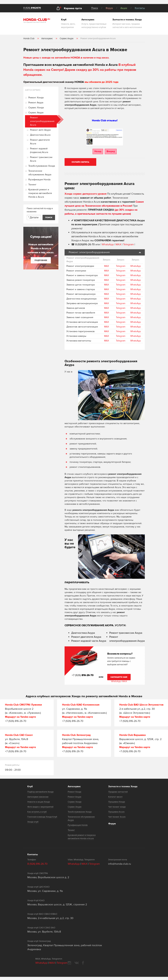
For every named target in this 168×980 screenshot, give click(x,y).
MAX (118, 244)
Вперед (111, 151)
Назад (98, 151)
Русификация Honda (39, 180)
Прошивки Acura (116, 815)
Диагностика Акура (83, 633)
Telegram (129, 244)
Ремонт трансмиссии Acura (41, 159)
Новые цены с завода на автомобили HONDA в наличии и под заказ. (66, 58)
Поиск (95, 8)
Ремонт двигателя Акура (86, 637)
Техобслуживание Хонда (42, 166)
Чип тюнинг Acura (117, 820)
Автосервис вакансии (38, 800)
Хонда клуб (33, 825)
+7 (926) (83, 675)
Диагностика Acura (40, 135)
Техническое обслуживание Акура (40, 173)
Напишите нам (119, 677)
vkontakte (77, 966)
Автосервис (74, 790)
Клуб (30, 790)
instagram (69, 966)
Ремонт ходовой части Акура (89, 641)
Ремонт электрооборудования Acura (42, 121)
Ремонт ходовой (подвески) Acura (39, 150)
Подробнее (41, 260)
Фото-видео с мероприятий (40, 810)
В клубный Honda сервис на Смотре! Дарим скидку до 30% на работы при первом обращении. (80, 70)
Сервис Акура (36, 113)
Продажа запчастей (118, 795)
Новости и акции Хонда (39, 805)
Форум (109, 8)
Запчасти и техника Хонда (123, 790)
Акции (124, 8)
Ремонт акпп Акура (40, 130)
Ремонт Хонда (36, 98)
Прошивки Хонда (117, 805)
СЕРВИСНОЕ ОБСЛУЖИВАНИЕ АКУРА (89, 625)
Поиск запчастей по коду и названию (40, 210)
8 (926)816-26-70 (85, 244)
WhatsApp (108, 244)
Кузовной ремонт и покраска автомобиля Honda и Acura (40, 193)
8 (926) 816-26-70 (37, 867)
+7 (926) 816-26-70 (16, 721)
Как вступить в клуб (37, 815)
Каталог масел (115, 800)
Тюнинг (32, 185)
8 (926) (32, 8)
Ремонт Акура (36, 103)
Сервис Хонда (36, 108)
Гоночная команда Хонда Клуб (42, 820)
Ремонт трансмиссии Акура (126, 633)
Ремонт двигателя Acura (40, 142)
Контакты (140, 8)
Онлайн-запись (80, 162)
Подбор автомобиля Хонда (40, 795)
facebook (83, 966)
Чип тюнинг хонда (117, 810)
